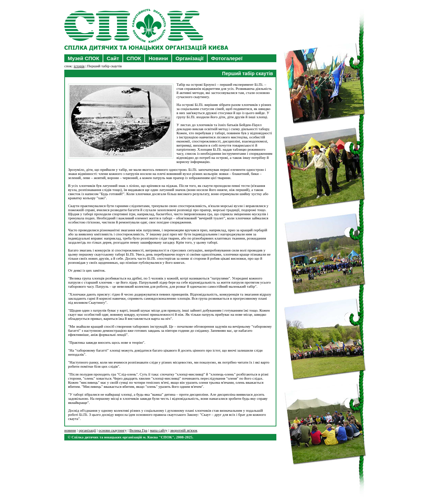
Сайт (113, 58)
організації (87, 430)
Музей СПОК (83, 58)
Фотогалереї (227, 58)
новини (70, 430)
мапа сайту (159, 430)
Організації (189, 58)
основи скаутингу (113, 430)
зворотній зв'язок (184, 430)
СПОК (134, 58)
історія (79, 66)
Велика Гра (138, 430)
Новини (158, 58)
